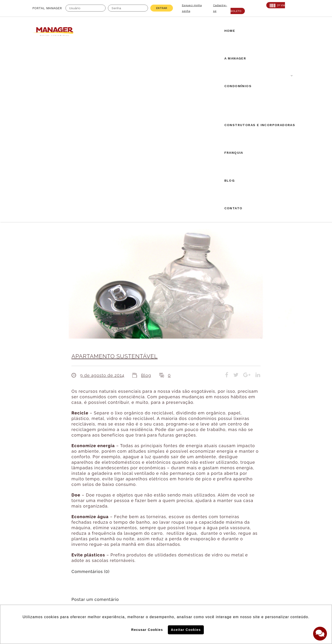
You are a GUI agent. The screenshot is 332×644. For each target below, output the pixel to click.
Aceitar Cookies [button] (186, 630)
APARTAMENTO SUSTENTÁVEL (115, 180)
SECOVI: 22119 (87, 548)
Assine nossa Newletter (241, 560)
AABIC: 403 (43, 548)
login (123, 444)
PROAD (81, 553)
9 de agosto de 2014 (102, 199)
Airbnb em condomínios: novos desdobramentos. (164, 492)
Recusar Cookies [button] (147, 630)
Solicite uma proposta (166, 543)
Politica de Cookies (235, 575)
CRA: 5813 (84, 542)
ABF (36, 553)
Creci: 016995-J (47, 542)
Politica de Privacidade (238, 590)
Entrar (162, 8)
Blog (146, 199)
